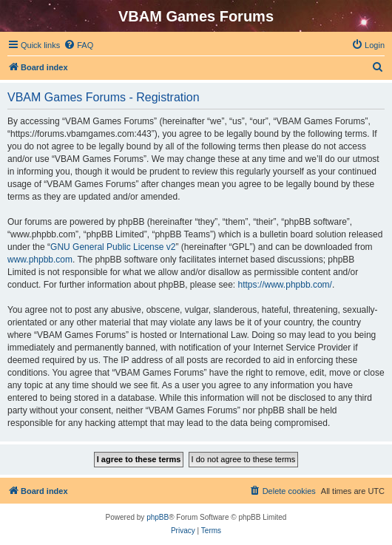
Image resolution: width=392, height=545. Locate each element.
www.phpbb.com (40, 260)
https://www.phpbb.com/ (285, 285)
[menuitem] (78, 45)
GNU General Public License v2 (113, 247)
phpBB (158, 517)
